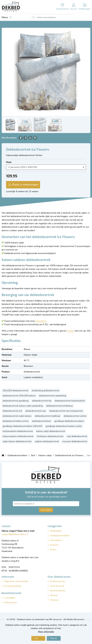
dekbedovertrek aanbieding (52, 396)
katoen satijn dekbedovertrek (51, 431)
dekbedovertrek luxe (36, 411)
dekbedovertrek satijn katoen (17, 416)
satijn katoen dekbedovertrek (17, 441)
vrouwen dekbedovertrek (75, 441)
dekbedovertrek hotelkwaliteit (70, 401)
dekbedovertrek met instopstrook (66, 411)
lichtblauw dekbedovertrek (50, 436)
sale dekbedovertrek (77, 436)
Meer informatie (46, 632)
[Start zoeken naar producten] (33, 17)
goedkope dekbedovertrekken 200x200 (22, 426)
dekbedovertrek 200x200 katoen (19, 396)
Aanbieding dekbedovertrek (45, 391)
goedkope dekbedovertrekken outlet (64, 426)
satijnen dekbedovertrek (47, 441)
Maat (9, 162)
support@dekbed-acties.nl (15, 534)
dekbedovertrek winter (75, 416)
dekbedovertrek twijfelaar (48, 416)
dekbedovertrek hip (42, 401)
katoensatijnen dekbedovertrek (18, 436)
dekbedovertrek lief (12, 411)
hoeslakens (41, 321)
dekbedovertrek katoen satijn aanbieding (23, 406)
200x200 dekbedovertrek (15, 391)
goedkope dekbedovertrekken (69, 421)
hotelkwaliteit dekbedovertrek (18, 431)
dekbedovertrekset (42, 421)
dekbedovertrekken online (16, 421)
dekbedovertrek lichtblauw (59, 406)
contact (70, 331)
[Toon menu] (7, 17)
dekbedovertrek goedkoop (16, 401)
